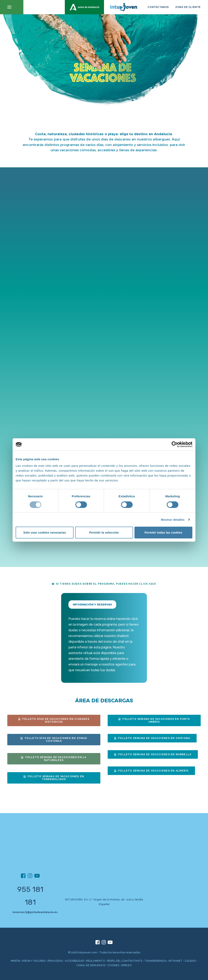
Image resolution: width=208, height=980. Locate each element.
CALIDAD (190, 961)
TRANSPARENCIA (155, 961)
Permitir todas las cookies (164, 532)
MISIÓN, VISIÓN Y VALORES (28, 961)
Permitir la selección (104, 532)
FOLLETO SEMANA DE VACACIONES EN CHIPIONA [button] (152, 738)
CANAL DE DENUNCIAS (91, 965)
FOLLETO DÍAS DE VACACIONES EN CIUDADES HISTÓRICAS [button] (54, 720)
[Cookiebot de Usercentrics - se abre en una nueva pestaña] (175, 444)
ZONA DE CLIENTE (188, 7)
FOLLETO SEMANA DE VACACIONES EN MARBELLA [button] (153, 754)
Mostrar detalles (173, 520)
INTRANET (176, 961)
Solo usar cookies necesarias (44, 532)
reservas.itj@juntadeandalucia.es (35, 912)
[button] (12, 7)
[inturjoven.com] (104, 7)
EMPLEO (127, 965)
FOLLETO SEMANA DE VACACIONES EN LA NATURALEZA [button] (54, 759)
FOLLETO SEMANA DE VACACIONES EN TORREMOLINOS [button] (54, 778)
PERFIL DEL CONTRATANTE (125, 961)
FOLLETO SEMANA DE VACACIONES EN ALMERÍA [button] (151, 771)
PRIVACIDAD (55, 961)
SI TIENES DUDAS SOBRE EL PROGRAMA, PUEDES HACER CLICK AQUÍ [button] (104, 584)
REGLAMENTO (96, 961)
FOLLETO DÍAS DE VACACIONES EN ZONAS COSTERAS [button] (54, 740)
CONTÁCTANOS (158, 7)
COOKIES (113, 965)
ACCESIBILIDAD (74, 961)
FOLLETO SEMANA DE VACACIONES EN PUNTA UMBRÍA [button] (155, 720)
